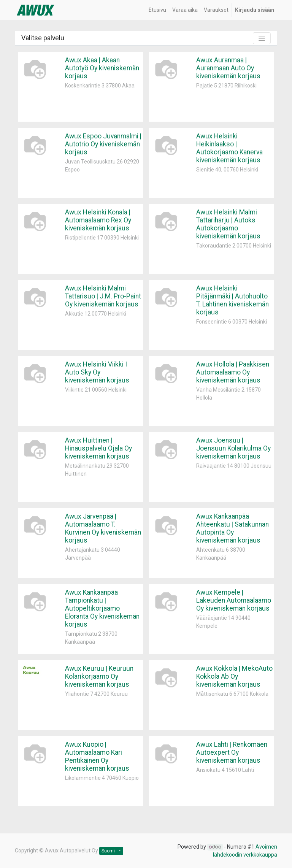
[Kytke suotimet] (262, 38)
